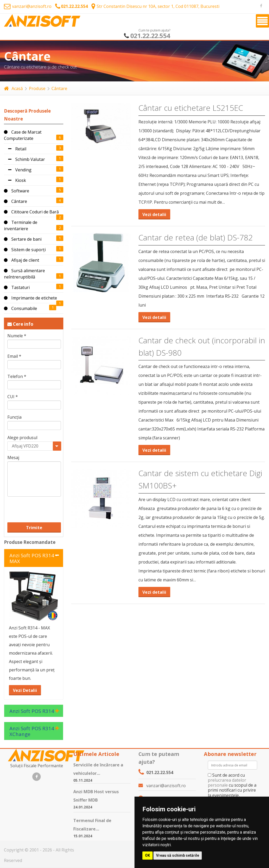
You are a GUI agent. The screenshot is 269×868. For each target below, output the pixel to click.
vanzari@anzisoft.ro (28, 6)
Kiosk (15, 180)
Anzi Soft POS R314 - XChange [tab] (33, 731)
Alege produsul (22, 438)
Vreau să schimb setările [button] (178, 855)
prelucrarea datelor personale (227, 783)
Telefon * (17, 377)
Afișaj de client (22, 260)
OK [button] (148, 855)
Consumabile (20, 308)
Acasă (13, 88)
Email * (14, 356)
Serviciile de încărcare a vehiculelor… (98, 769)
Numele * (17, 336)
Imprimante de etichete (30, 298)
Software (17, 191)
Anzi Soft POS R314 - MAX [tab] (33, 558)
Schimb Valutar (24, 159)
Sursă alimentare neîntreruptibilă (24, 274)
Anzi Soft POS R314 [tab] (32, 711)
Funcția (14, 417)
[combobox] (34, 446)
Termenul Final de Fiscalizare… (92, 825)
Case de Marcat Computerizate (23, 135)
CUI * (13, 397)
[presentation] (40, 505)
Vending (18, 170)
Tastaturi (17, 287)
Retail (15, 149)
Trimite (34, 528)
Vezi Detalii (25, 690)
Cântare (59, 88)
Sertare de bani (23, 239)
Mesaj (13, 458)
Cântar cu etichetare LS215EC (191, 108)
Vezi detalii (154, 214)
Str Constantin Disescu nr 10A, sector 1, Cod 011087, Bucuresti (155, 6)
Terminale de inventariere (21, 225)
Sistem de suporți (25, 250)
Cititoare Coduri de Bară (31, 212)
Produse (37, 88)
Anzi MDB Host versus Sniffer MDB (96, 796)
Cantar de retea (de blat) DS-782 (196, 237)
